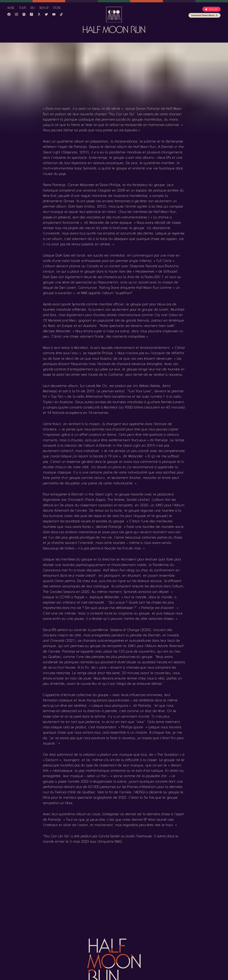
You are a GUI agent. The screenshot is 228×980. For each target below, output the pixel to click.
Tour (23, 8)
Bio (33, 8)
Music (11, 8)
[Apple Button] (211, 9)
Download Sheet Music (204, 15)
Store (57, 8)
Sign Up (44, 8)
